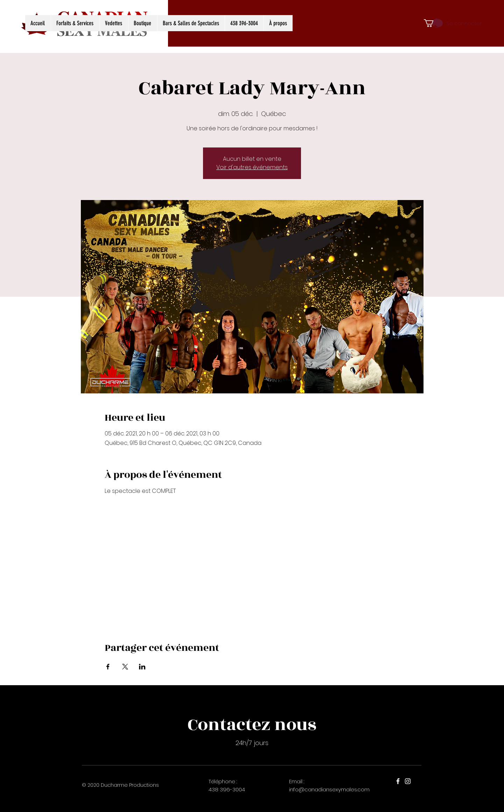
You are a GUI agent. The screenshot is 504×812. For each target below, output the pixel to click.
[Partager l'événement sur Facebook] (108, 667)
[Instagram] (408, 781)
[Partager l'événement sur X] (125, 667)
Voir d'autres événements (252, 167)
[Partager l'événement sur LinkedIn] (142, 667)
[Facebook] (398, 781)
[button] (433, 23)
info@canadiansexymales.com (329, 789)
